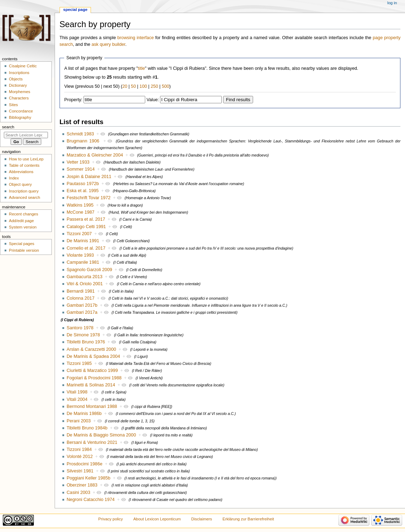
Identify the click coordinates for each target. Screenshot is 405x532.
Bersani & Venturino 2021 (92, 442)
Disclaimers (202, 519)
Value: (153, 100)
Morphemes (19, 92)
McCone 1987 (81, 212)
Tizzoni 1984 (79, 450)
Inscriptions (19, 73)
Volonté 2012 (80, 457)
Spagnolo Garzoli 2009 (89, 270)
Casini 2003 (78, 493)
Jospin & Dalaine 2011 (89, 177)
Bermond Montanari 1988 (92, 406)
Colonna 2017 (81, 298)
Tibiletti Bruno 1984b (87, 428)
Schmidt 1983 (80, 134)
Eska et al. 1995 (83, 191)
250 (154, 86)
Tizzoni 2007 (79, 234)
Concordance (21, 111)
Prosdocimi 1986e (85, 464)
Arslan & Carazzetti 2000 (91, 349)
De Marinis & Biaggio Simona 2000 (101, 435)
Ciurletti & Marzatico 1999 (92, 371)
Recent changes (23, 214)
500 (165, 86)
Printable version (24, 250)
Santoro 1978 (80, 328)
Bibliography (20, 117)
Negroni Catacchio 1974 (91, 500)
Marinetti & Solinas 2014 (91, 385)
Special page (75, 10)
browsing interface (136, 38)
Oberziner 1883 (82, 485)
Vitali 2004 (77, 399)
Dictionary (18, 85)
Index (14, 178)
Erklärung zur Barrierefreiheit (248, 519)
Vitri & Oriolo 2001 (85, 284)
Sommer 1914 (81, 169)
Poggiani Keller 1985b (88, 478)
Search (8, 127)
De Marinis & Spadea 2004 (93, 356)
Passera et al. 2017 (86, 219)
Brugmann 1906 (83, 141)
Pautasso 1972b (83, 184)
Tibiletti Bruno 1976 (86, 342)
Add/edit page (21, 221)
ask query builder (109, 44)
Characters (19, 98)
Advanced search (24, 197)
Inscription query (24, 191)
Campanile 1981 (83, 262)
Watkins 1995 (80, 205)
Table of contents (24, 165)
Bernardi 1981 (81, 291)
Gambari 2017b (82, 305)
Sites (13, 105)
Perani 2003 (79, 421)
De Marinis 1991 (83, 241)
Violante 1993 (80, 255)
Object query (20, 184)
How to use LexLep (26, 159)
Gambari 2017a (82, 312)
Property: (73, 100)
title (141, 68)
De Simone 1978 (83, 335)
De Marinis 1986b (84, 414)
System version (23, 227)
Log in (392, 3)
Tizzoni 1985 (79, 363)
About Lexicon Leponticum (157, 519)
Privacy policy (111, 519)
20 (125, 86)
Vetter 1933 (78, 162)
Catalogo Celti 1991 (86, 227)
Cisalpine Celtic (23, 66)
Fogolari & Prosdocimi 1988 (94, 378)
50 (133, 86)
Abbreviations (21, 172)
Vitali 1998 (77, 392)
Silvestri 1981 (80, 471)
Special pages (22, 244)
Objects (16, 79)
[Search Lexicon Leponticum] (26, 135)
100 (143, 86)
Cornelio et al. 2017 (86, 248)
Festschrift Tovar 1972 (89, 198)
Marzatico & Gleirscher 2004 (95, 155)
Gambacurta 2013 (85, 277)
